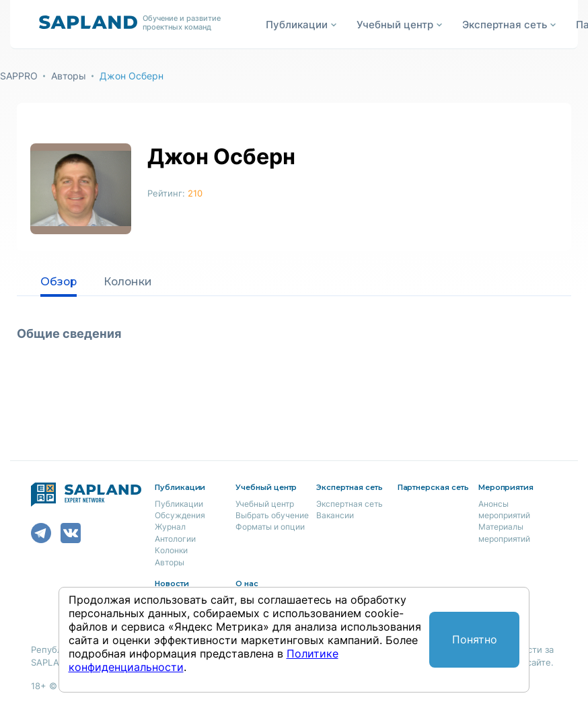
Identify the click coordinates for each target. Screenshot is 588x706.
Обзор (59, 282)
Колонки (130, 282)
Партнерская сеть (433, 487)
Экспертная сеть (350, 504)
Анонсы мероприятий (504, 509)
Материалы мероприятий (504, 532)
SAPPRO (19, 76)
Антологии (175, 539)
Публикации (179, 504)
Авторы (69, 76)
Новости (172, 584)
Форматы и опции (270, 527)
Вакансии (335, 515)
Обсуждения (180, 515)
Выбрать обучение (272, 515)
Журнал (170, 527)
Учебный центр (265, 504)
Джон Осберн (132, 76)
